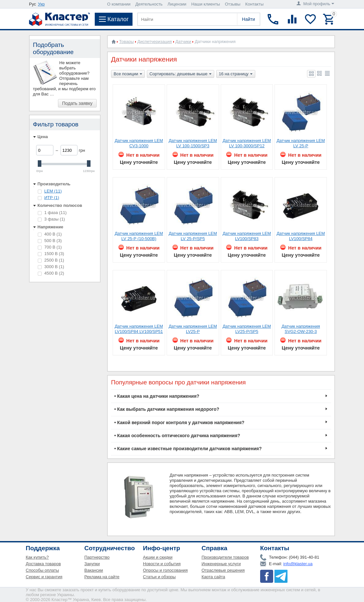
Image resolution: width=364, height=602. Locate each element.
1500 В (51, 254)
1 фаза (52, 213)
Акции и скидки (158, 557)
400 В (50, 234)
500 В (50, 241)
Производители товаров (225, 557)
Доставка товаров (43, 564)
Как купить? (37, 557)
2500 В (51, 260)
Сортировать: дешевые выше (181, 74)
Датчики (183, 42)
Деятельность (149, 4)
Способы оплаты (42, 570)
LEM (53, 191)
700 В (50, 247)
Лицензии (177, 4)
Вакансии (94, 570)
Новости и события (162, 564)
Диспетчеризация (155, 42)
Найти (248, 19)
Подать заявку (77, 103)
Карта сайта (213, 577)
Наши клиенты (205, 4)
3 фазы (51, 219)
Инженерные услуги (221, 564)
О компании (119, 4)
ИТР (52, 198)
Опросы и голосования (165, 570)
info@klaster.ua (298, 564)
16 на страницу (236, 74)
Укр (42, 4)
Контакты (254, 4)
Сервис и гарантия (44, 577)
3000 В (51, 267)
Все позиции (128, 74)
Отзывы (233, 4)
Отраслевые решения (223, 570)
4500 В (51, 273)
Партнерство (97, 557)
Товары (126, 42)
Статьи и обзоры (159, 577)
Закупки (92, 564)
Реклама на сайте (102, 577)
